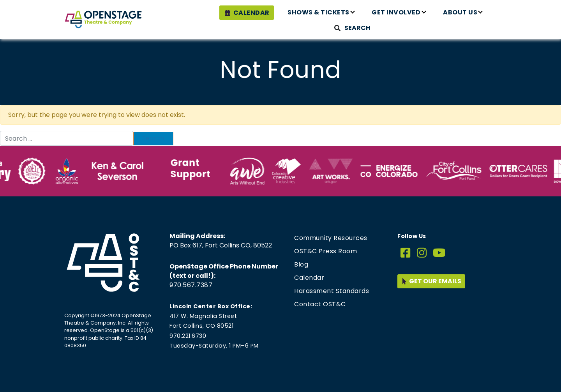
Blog (301, 264)
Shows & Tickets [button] (318, 12)
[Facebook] (406, 253)
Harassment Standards (332, 291)
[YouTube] (439, 253)
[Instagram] (422, 253)
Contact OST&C (320, 304)
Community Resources (331, 238)
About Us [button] (460, 12)
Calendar (251, 13)
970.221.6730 (188, 336)
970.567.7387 (191, 285)
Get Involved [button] (396, 12)
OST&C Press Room (325, 251)
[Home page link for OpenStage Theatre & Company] (103, 19)
